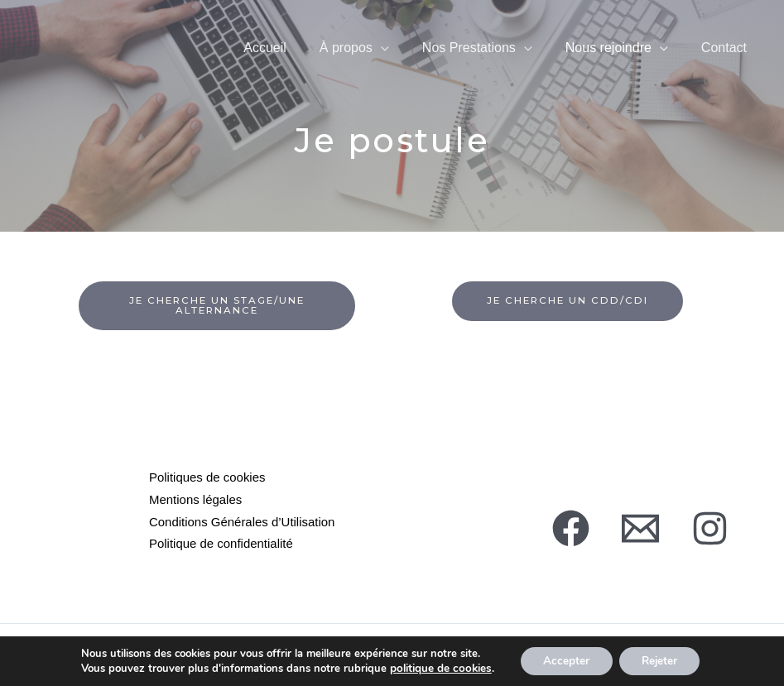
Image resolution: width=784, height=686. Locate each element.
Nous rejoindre (608, 62)
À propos (346, 62)
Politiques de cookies (207, 478)
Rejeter (659, 660)
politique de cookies (435, 668)
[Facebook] (571, 528)
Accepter (561, 660)
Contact (724, 62)
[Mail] (640, 528)
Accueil (265, 62)
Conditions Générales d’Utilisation (242, 520)
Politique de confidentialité (221, 542)
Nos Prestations (469, 62)
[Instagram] (710, 528)
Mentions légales (196, 499)
